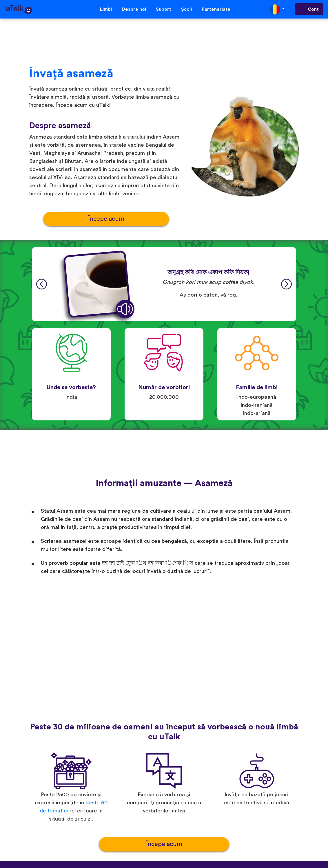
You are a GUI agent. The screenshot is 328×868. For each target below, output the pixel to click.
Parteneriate (216, 9)
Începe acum (106, 219)
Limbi (106, 9)
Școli (186, 9)
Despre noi (134, 9)
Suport (164, 9)
